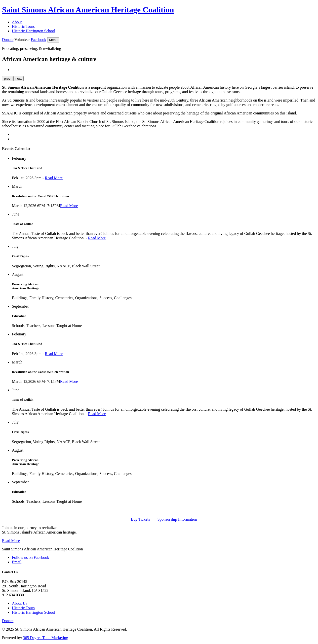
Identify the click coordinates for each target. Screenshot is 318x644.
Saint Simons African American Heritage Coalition (88, 10)
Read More (54, 178)
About (17, 22)
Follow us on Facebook (31, 557)
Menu (53, 40)
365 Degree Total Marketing (45, 638)
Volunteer (22, 40)
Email (17, 562)
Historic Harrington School (34, 31)
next (19, 79)
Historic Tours (23, 26)
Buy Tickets (140, 519)
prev (7, 79)
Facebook (39, 40)
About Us (20, 603)
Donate (8, 40)
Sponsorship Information (177, 519)
